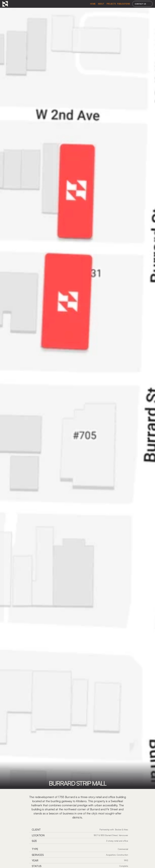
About (101, 4)
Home (93, 4)
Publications (124, 4)
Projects (111, 4)
